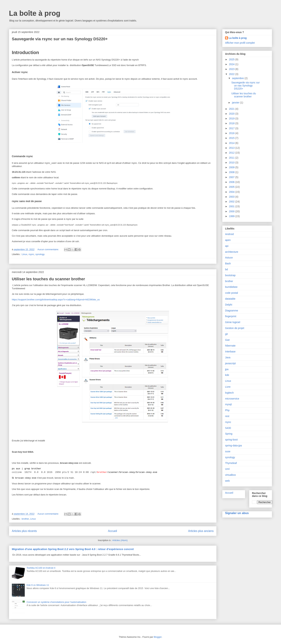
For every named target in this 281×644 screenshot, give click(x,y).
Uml (227, 469)
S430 (228, 428)
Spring (229, 434)
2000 (232, 211)
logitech (229, 393)
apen (228, 240)
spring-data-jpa (233, 446)
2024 (232, 64)
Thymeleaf (231, 463)
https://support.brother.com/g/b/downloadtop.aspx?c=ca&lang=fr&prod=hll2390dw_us (56, 300)
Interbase (230, 352)
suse (228, 451)
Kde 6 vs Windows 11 (38, 585)
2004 (232, 192)
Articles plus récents (24, 531)
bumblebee (231, 287)
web (227, 481)
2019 (232, 118)
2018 (232, 123)
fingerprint (231, 316)
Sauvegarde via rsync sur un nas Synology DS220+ (60, 39)
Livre (228, 387)
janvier (236, 103)
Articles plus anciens (201, 531)
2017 (232, 128)
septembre (238, 78)
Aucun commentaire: (48, 249)
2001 (232, 206)
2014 (232, 143)
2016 (232, 133)
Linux (24, 254)
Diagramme (232, 311)
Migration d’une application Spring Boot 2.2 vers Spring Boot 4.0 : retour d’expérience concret (73, 549)
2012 (232, 153)
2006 (232, 182)
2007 (232, 177)
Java (228, 357)
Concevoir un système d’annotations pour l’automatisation (56, 602)
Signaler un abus (237, 513)
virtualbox (230, 475)
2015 (232, 138)
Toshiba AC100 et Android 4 (41, 568)
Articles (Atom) (120, 540)
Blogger (158, 637)
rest (227, 416)
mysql (228, 404)
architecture (232, 252)
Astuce (229, 258)
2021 (232, 109)
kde (227, 375)
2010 (232, 163)
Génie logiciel (233, 322)
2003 (232, 197)
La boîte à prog (35, 13)
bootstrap (230, 275)
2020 (232, 114)
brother (25, 519)
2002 (232, 202)
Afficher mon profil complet (240, 43)
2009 (232, 167)
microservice (232, 399)
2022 (232, 74)
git (226, 334)
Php (227, 410)
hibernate (230, 346)
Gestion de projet (235, 328)
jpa (227, 369)
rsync (31, 254)
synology (40, 254)
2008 (232, 172)
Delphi (229, 305)
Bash (228, 263)
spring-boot (231, 440)
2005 (232, 187)
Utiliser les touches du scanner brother (48, 279)
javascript (230, 363)
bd (227, 269)
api (227, 246)
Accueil (113, 531)
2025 (232, 59)
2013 (232, 148)
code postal (232, 293)
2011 (232, 158)
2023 (232, 69)
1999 (232, 216)
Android (229, 234)
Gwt (227, 340)
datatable (230, 299)
